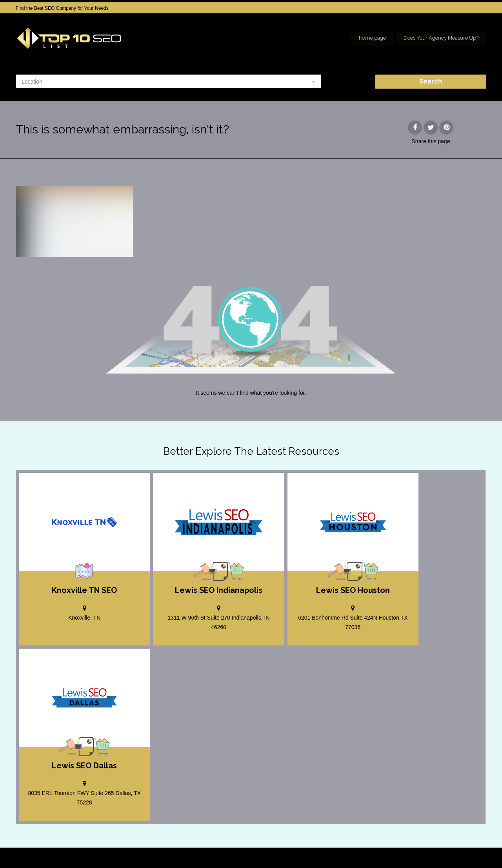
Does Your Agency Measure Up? (441, 38)
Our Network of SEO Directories (453, 856)
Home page (372, 38)
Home (331, 848)
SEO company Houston (425, 848)
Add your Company (369, 848)
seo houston (474, 848)
